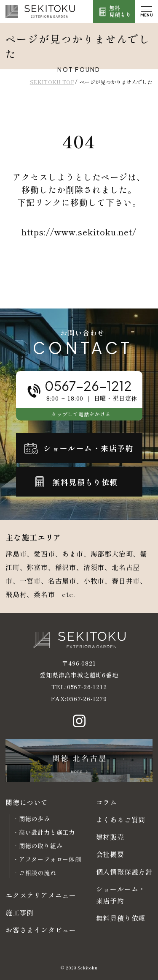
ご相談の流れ (38, 873)
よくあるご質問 (121, 819)
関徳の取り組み (41, 846)
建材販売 (110, 837)
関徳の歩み (35, 819)
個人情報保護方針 (124, 871)
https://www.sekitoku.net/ (79, 232)
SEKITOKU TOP (52, 82)
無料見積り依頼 (121, 918)
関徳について (27, 802)
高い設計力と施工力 (47, 832)
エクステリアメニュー (41, 895)
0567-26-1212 (87, 687)
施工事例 (20, 912)
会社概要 (110, 854)
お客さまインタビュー (41, 930)
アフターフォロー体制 (50, 859)
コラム (107, 802)
